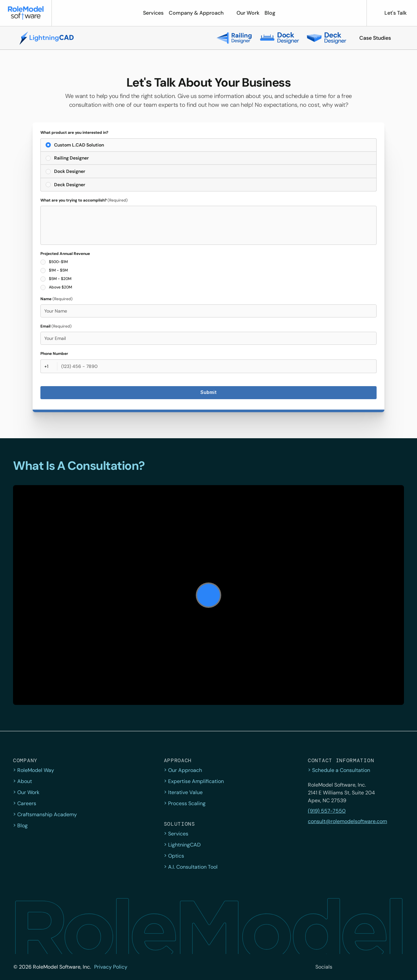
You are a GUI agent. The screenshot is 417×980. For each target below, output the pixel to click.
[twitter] (341, 967)
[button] (375, 38)
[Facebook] (356, 967)
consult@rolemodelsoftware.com (347, 821)
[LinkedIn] (384, 967)
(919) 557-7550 (327, 811)
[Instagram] (370, 967)
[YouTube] (399, 967)
